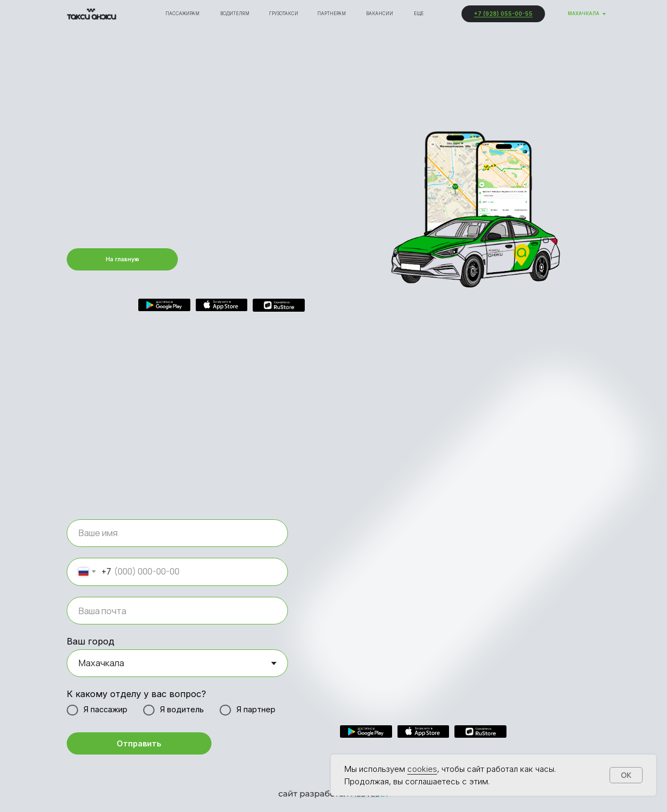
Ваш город (91, 641)
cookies (422, 769)
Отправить (139, 743)
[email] (177, 611)
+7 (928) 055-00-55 (503, 14)
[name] (177, 533)
